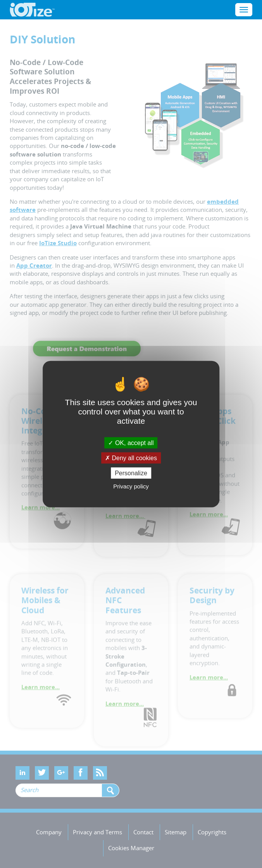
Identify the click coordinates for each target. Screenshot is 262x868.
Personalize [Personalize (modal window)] (131, 473)
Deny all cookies (131, 458)
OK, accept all (131, 443)
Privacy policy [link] (131, 486)
